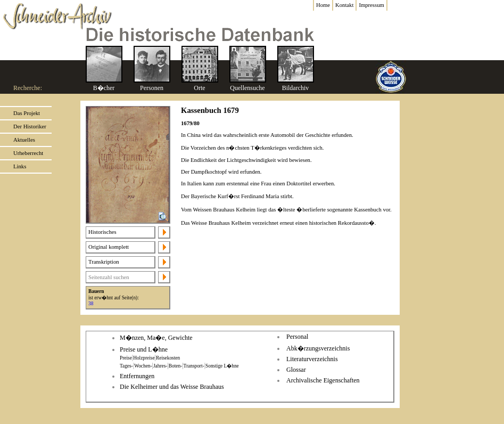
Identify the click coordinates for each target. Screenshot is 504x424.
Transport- (194, 366)
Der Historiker (30, 127)
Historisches (102, 232)
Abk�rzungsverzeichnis (318, 348)
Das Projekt (27, 113)
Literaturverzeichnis (312, 359)
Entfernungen (137, 376)
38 (91, 304)
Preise (126, 358)
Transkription (104, 262)
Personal (297, 337)
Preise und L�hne (144, 349)
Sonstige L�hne (222, 366)
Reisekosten (168, 358)
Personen (152, 88)
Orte (199, 88)
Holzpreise (144, 358)
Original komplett (109, 247)
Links (20, 166)
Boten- (175, 366)
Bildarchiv (296, 88)
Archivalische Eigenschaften (323, 380)
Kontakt (344, 5)
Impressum (371, 5)
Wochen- (143, 366)
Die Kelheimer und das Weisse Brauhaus (172, 387)
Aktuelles (24, 140)
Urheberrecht (28, 153)
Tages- (126, 366)
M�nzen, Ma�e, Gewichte (156, 338)
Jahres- (160, 366)
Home (323, 5)
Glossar (296, 370)
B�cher (104, 88)
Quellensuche (247, 88)
